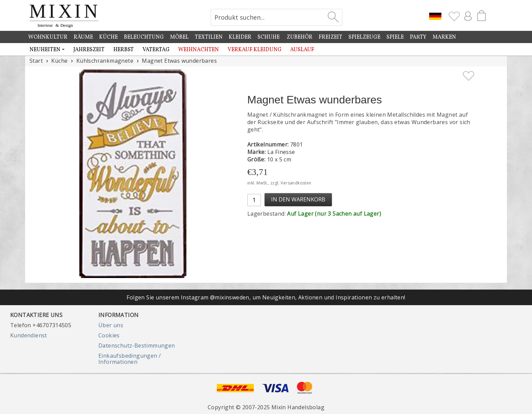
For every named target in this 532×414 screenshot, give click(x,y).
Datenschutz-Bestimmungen (137, 346)
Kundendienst (29, 335)
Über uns (111, 325)
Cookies (109, 335)
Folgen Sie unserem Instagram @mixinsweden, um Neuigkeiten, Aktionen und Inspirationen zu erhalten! (266, 297)
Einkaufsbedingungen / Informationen (130, 359)
